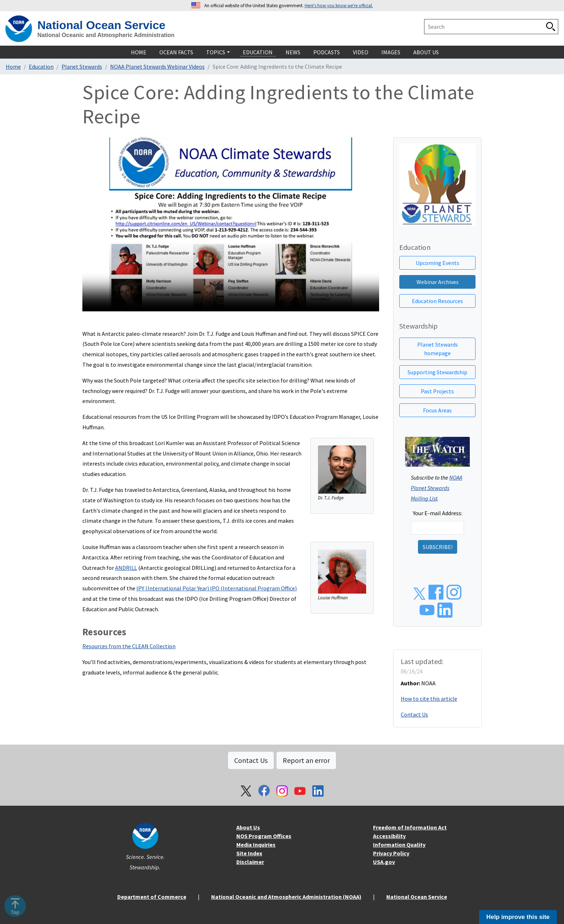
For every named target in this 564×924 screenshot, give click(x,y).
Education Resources (437, 301)
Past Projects (437, 391)
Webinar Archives (438, 282)
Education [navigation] (258, 52)
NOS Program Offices (264, 836)
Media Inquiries (256, 845)
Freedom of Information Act (410, 827)
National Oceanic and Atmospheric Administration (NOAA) (286, 897)
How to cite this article (429, 699)
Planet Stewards (82, 67)
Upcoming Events (438, 263)
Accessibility (389, 836)
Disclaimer (250, 862)
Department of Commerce (152, 897)
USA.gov (384, 862)
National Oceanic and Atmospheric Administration (106, 35)
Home (13, 67)
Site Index (249, 853)
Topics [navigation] (216, 52)
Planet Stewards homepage (438, 349)
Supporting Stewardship (437, 372)
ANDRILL (126, 568)
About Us (248, 827)
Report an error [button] (306, 760)
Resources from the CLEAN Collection (129, 646)
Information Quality (399, 845)
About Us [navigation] (426, 52)
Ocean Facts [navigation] (176, 52)
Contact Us (414, 714)
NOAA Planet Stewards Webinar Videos (157, 67)
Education (41, 67)
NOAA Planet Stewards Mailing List (436, 488)
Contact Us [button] (251, 760)
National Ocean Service (101, 25)
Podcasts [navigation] (327, 52)
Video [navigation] (361, 52)
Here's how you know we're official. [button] (339, 5)
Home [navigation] (139, 52)
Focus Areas (437, 410)
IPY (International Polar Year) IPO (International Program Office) (217, 588)
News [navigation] (293, 52)
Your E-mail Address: (438, 513)
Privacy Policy (391, 853)
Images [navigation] (391, 52)
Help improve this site (518, 917)
